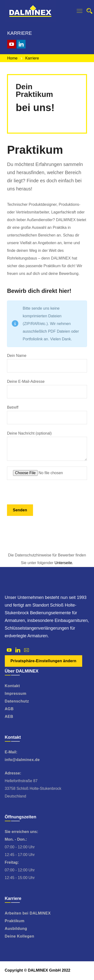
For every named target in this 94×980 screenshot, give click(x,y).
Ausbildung (16, 929)
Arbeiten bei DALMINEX (28, 913)
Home (12, 58)
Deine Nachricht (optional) (47, 446)
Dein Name (47, 363)
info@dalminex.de (22, 760)
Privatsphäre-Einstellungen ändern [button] (44, 661)
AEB (9, 717)
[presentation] (44, 495)
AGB (9, 709)
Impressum (16, 694)
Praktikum (15, 921)
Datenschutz (17, 701)
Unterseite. (64, 563)
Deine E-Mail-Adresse (47, 389)
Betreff (47, 415)
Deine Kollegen (20, 936)
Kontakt (12, 686)
